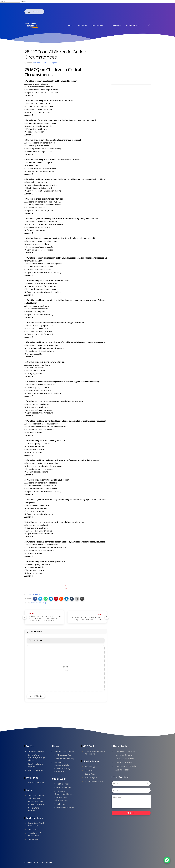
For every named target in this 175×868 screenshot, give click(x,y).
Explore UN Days (36, 770)
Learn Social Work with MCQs (36, 824)
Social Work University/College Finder (37, 758)
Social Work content (34, 809)
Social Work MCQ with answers (36, 797)
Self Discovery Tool (63, 755)
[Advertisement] (131, 65)
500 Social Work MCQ (64, 751)
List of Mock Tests (36, 783)
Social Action (60, 804)
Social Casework (62, 784)
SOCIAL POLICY (35, 839)
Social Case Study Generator (62, 770)
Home (71, 25)
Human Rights (91, 778)
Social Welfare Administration (61, 799)
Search (24, 1)
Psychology (90, 766)
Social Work (82, 25)
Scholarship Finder (37, 751)
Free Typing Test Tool (125, 751)
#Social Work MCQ (38, 603)
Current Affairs (116, 25)
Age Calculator (122, 770)
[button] (35, 599)
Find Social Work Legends (36, 765)
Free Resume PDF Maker (126, 766)
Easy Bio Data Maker (125, 759)
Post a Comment (34, 594)
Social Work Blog (132, 25)
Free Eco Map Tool (124, 763)
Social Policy (90, 774)
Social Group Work (63, 788)
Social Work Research (64, 808)
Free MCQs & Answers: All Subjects (95, 753)
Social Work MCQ (98, 25)
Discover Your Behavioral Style (62, 764)
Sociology (89, 770)
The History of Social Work (34, 834)
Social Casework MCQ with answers (37, 803)
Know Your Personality (64, 759)
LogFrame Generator (125, 755)
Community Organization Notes (63, 793)
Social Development (94, 781)
